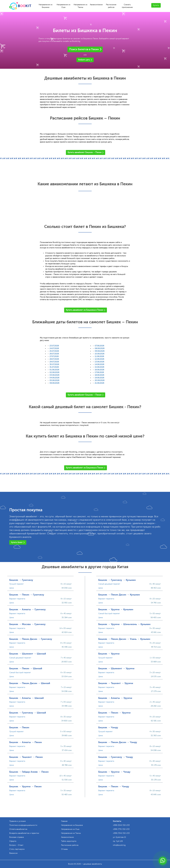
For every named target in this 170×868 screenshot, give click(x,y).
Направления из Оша (63, 6)
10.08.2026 (99, 354)
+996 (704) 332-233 (121, 833)
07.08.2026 (99, 346)
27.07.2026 (54, 356)
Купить (156, 5)
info (119, 845)
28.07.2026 (54, 359)
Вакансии (13, 853)
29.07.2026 (54, 362)
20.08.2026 (100, 380)
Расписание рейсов (111, 6)
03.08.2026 (54, 375)
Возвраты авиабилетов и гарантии (24, 833)
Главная (64, 821)
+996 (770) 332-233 (121, 829)
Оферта (13, 841)
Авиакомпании (96, 5)
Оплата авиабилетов (18, 829)
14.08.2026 (99, 364)
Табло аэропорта (69, 841)
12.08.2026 (99, 359)
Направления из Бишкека (45, 6)
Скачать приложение (127, 6)
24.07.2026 (54, 348)
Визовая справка (17, 837)
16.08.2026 (99, 370)
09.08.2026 (100, 351)
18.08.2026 (99, 375)
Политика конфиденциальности (23, 825)
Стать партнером (17, 849)
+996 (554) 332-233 (121, 825)
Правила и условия (17, 821)
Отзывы (64, 849)
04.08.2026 (54, 378)
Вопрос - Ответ (16, 845)
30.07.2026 (54, 364)
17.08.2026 (99, 372)
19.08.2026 (99, 378)
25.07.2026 (54, 351)
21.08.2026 (99, 383)
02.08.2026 (54, 372)
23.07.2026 (54, 346)
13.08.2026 (99, 362)
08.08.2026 (100, 348)
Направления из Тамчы (80, 6)
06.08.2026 (54, 383)
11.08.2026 (99, 356)
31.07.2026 (54, 367)
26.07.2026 (54, 354)
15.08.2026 (99, 367)
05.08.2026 (54, 380)
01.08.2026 (54, 370)
